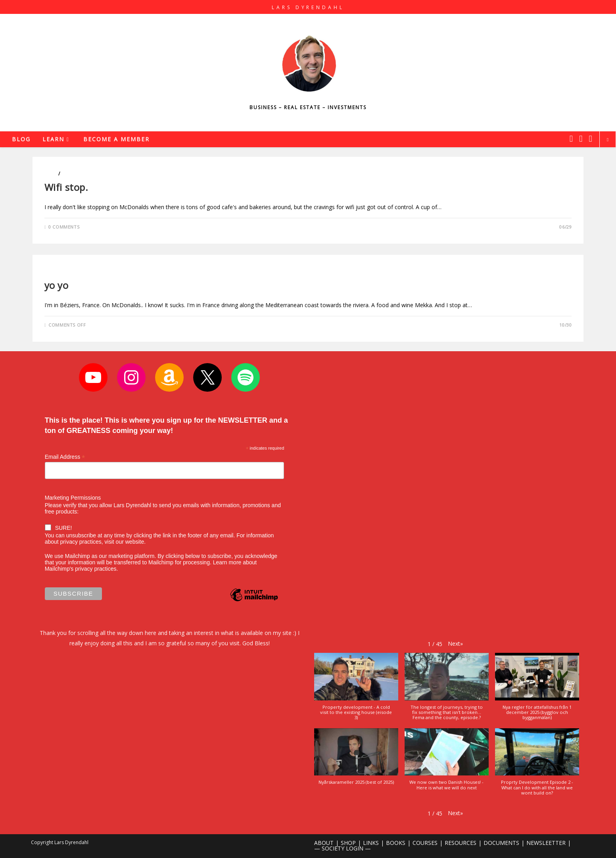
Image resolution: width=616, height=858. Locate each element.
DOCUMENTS (501, 843)
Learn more (227, 562)
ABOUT (324, 843)
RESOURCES (461, 843)
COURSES (425, 843)
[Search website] (608, 140)
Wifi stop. (68, 187)
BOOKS (396, 843)
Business (56, 272)
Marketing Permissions (73, 498)
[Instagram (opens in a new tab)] (581, 139)
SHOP (348, 843)
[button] (455, 643)
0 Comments (64, 227)
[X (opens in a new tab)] (571, 139)
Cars (51, 174)
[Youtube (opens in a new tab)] (591, 139)
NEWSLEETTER (546, 843)
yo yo (57, 285)
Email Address (65, 457)
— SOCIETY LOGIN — (343, 848)
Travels (72, 174)
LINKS (371, 843)
